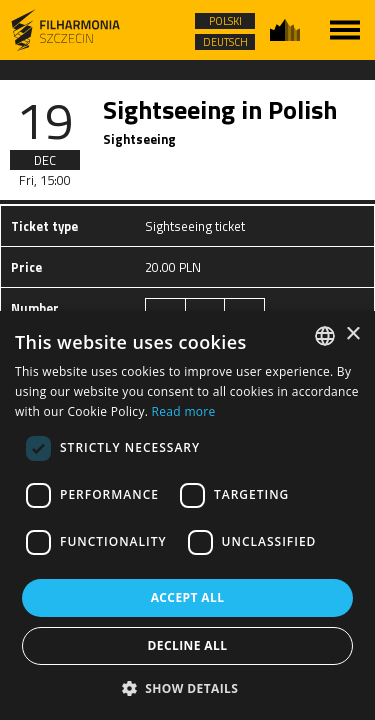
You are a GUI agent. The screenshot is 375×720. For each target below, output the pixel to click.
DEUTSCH (225, 42)
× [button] (352, 334)
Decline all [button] (188, 645)
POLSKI (225, 21)
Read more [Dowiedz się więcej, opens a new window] (184, 411)
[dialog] (187, 515)
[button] (188, 687)
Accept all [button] (188, 597)
